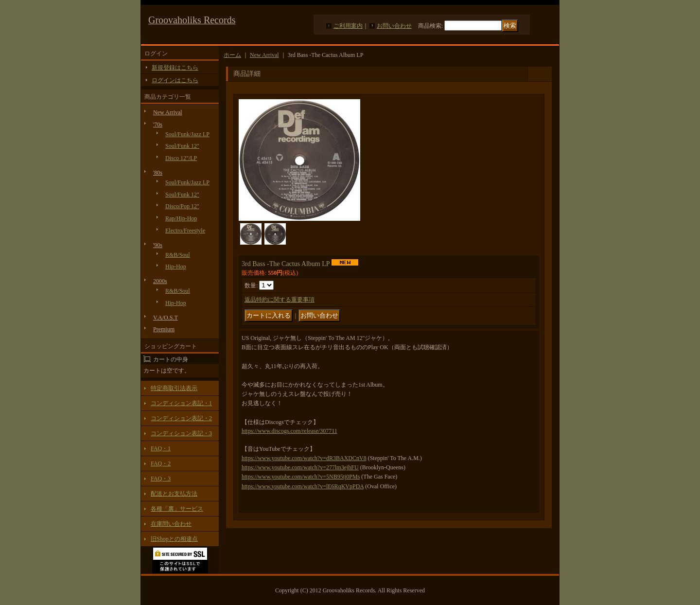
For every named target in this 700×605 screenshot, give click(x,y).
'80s (158, 173)
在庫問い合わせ (171, 524)
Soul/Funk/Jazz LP (187, 134)
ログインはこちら (175, 80)
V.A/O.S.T (166, 318)
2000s (160, 281)
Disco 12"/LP (181, 158)
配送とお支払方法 (174, 494)
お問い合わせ (394, 26)
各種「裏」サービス (177, 509)
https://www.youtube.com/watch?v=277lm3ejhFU (300, 467)
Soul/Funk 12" (182, 146)
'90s (158, 245)
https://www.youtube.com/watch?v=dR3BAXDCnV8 (304, 458)
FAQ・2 (161, 463)
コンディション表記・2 (181, 418)
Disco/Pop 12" (182, 206)
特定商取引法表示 (174, 388)
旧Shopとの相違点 (174, 539)
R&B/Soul (178, 255)
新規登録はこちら (175, 68)
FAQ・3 (161, 479)
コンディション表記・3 (181, 433)
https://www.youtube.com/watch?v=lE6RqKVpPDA (303, 486)
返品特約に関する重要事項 (280, 300)
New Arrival (168, 112)
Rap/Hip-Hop (181, 218)
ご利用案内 (348, 26)
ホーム (232, 55)
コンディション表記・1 (181, 403)
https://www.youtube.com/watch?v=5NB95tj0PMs (301, 477)
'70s (158, 125)
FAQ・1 (161, 448)
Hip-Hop (176, 267)
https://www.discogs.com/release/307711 (289, 431)
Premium (164, 329)
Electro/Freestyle (185, 231)
